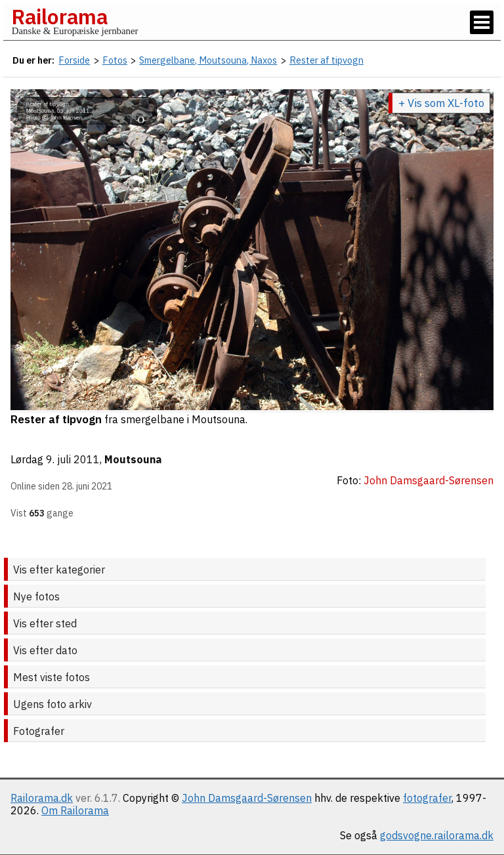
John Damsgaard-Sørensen (247, 798)
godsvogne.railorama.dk (437, 835)
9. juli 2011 (73, 459)
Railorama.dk (42, 798)
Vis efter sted (45, 623)
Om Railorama (75, 810)
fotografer (427, 798)
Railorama (59, 16)
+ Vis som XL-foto (441, 103)
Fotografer (39, 731)
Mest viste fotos (52, 677)
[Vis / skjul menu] (482, 22)
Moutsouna (133, 459)
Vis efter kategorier (59, 570)
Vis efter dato (45, 650)
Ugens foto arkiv (52, 704)
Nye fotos (36, 596)
